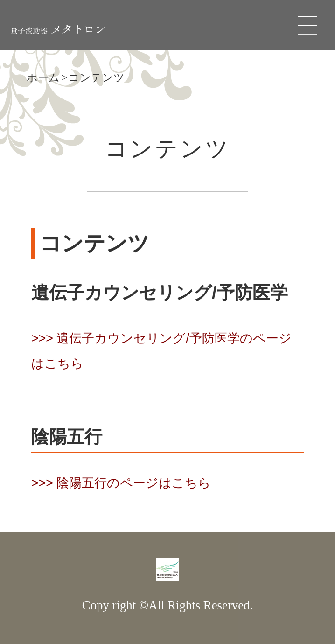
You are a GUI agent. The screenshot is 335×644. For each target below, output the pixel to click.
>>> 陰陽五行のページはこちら (121, 483)
